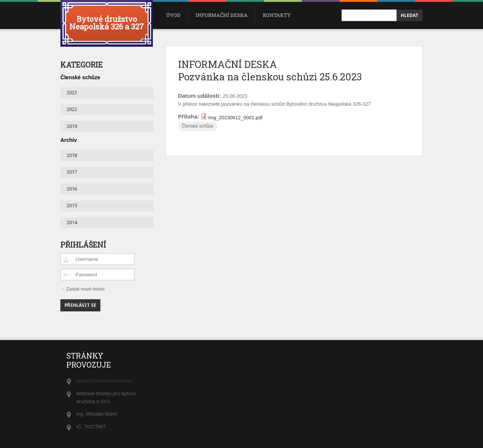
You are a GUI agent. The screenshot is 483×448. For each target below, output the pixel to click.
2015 (72, 206)
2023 (72, 93)
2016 (72, 189)
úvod (173, 15)
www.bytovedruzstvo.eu (104, 381)
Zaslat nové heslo (85, 289)
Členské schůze (197, 126)
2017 (72, 172)
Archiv (69, 140)
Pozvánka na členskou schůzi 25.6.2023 (270, 77)
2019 (72, 126)
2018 (72, 155)
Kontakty (277, 15)
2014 (72, 222)
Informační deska (222, 15)
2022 (72, 109)
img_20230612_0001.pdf (235, 118)
